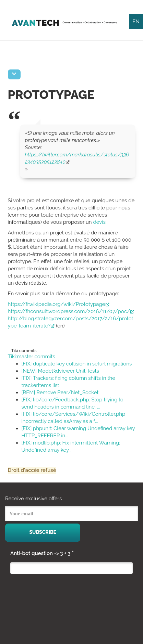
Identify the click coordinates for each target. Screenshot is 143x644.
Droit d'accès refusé (32, 470)
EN (136, 22)
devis (99, 222)
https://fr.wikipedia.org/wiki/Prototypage (59, 304)
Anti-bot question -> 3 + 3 (42, 553)
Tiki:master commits (32, 357)
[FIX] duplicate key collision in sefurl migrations (77, 364)
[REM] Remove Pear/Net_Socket (60, 392)
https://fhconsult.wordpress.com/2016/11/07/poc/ (71, 311)
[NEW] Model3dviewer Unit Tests (60, 371)
